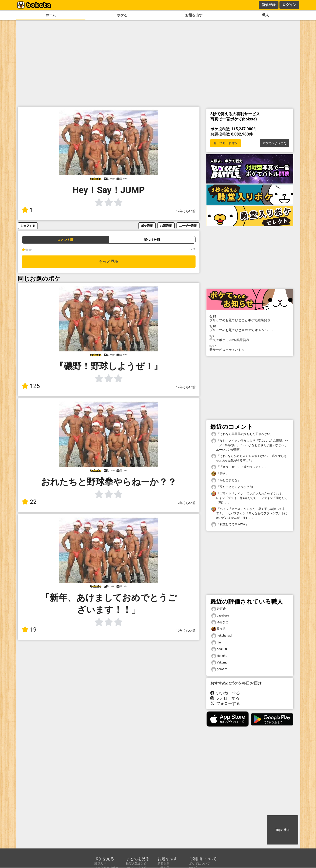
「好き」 (220, 474)
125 (31, 386)
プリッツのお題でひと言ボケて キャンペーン (250, 328)
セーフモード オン (226, 143)
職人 (265, 15)
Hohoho (219, 656)
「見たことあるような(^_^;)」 (234, 487)
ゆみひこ (220, 622)
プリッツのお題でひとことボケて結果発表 (250, 318)
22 (29, 502)
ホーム (51, 15)
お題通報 (166, 226)
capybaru (220, 616)
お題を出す (194, 15)
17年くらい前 (186, 211)
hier (217, 643)
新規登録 (269, 5)
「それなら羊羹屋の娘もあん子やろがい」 (242, 434)
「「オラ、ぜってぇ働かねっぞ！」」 (239, 467)
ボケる (122, 15)
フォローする (225, 698)
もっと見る (109, 262)
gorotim (219, 669)
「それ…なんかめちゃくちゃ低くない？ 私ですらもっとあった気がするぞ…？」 (249, 458)
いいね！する (225, 693)
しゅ (192, 249)
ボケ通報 (147, 226)
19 (29, 630)
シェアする (28, 226)
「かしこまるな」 (226, 480)
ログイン (289, 5)
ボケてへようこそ (275, 143)
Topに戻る (282, 830)
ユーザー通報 (188, 226)
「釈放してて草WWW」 (230, 524)
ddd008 (219, 649)
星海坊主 (220, 629)
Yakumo (219, 663)
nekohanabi (222, 636)
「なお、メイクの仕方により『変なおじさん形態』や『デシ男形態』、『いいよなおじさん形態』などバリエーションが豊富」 (250, 445)
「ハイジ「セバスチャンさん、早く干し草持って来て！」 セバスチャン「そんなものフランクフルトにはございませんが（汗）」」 (249, 513)
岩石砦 (218, 609)
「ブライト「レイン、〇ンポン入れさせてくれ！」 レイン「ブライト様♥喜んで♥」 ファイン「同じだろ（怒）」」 (250, 498)
